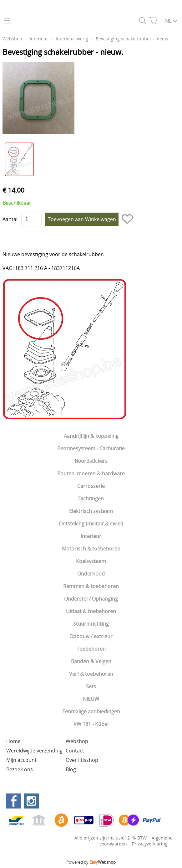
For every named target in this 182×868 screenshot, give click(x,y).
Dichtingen (91, 499)
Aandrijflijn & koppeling (91, 436)
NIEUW (91, 699)
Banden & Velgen (91, 661)
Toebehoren (91, 649)
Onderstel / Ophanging (91, 599)
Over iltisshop (82, 760)
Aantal (10, 219)
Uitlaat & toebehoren (91, 611)
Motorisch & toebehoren (91, 549)
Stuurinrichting (91, 624)
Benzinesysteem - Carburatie (91, 448)
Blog (71, 769)
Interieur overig (72, 39)
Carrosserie (91, 486)
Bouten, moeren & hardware (91, 473)
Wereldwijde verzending (34, 751)
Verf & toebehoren (91, 674)
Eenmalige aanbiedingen (91, 711)
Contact (75, 751)
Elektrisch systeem (91, 511)
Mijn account (21, 760)
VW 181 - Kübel (91, 724)
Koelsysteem (91, 561)
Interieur (91, 536)
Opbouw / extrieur (91, 636)
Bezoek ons (20, 769)
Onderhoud (91, 574)
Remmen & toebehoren (91, 586)
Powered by (91, 862)
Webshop (12, 39)
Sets (91, 686)
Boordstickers (91, 461)
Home (13, 741)
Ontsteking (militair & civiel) (91, 524)
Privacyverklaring (150, 844)
